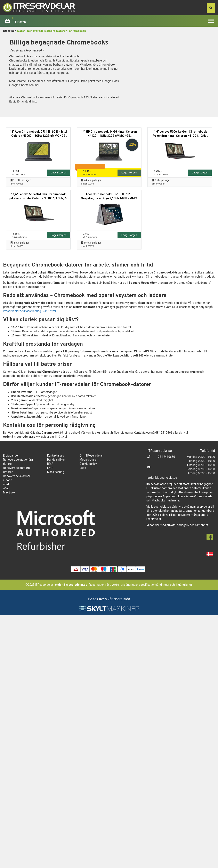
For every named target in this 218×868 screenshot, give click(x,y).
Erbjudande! (11, 456)
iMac (6, 488)
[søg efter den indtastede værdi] (211, 8)
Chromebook (77, 31)
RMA (50, 464)
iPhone (8, 480)
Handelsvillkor (56, 460)
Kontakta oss (56, 456)
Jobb (83, 468)
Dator (21, 31)
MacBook (9, 492)
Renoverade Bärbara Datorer (47, 31)
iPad (6, 484)
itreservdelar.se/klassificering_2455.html (29, 311)
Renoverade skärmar (17, 476)
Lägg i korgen (59, 173)
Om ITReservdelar (91, 456)
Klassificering (56, 472)
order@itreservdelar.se (162, 478)
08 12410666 (166, 457)
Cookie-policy (88, 464)
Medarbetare (88, 460)
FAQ (50, 468)
